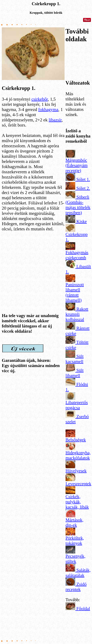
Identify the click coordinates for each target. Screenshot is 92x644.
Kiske (82, 221)
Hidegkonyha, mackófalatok (78, 455)
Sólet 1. (83, 179)
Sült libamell (75, 373)
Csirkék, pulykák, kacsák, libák (77, 502)
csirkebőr (40, 99)
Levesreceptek (78, 484)
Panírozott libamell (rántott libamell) (75, 292)
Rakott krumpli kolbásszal (77, 314)
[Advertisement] (33, 267)
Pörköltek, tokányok (75, 541)
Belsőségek (76, 440)
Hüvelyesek (76, 471)
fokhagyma (48, 109)
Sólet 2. (83, 188)
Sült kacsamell (75, 359)
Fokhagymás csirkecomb (77, 255)
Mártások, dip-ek (75, 522)
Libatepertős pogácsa (77, 405)
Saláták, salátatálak (78, 573)
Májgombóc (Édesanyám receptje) (77, 165)
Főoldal (83, 609)
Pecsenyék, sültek (75, 559)
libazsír (55, 120)
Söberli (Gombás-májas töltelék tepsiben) (78, 205)
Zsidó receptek (76, 587)
